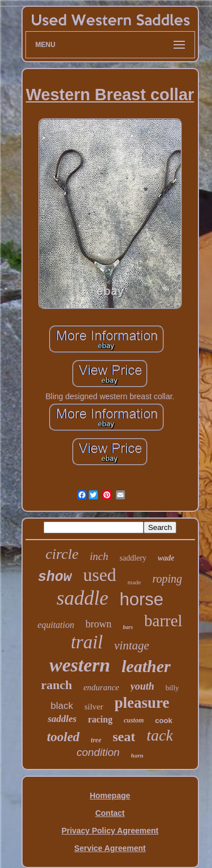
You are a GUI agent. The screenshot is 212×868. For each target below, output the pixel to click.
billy (172, 688)
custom (134, 720)
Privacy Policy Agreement (110, 831)
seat (124, 737)
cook (163, 721)
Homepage (110, 796)
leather (146, 666)
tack (160, 735)
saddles (62, 719)
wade (166, 558)
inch (99, 556)
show (55, 577)
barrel (163, 621)
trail (87, 642)
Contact (110, 813)
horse (141, 599)
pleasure (142, 703)
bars (128, 627)
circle (62, 554)
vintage (132, 645)
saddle (82, 598)
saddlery (133, 558)
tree (96, 740)
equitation (56, 625)
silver (94, 707)
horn (137, 755)
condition (98, 752)
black (62, 706)
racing (100, 719)
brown (98, 624)
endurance (101, 687)
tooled (63, 737)
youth (142, 686)
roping (167, 579)
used (100, 575)
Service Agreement (110, 848)
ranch (56, 685)
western (80, 665)
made (135, 582)
